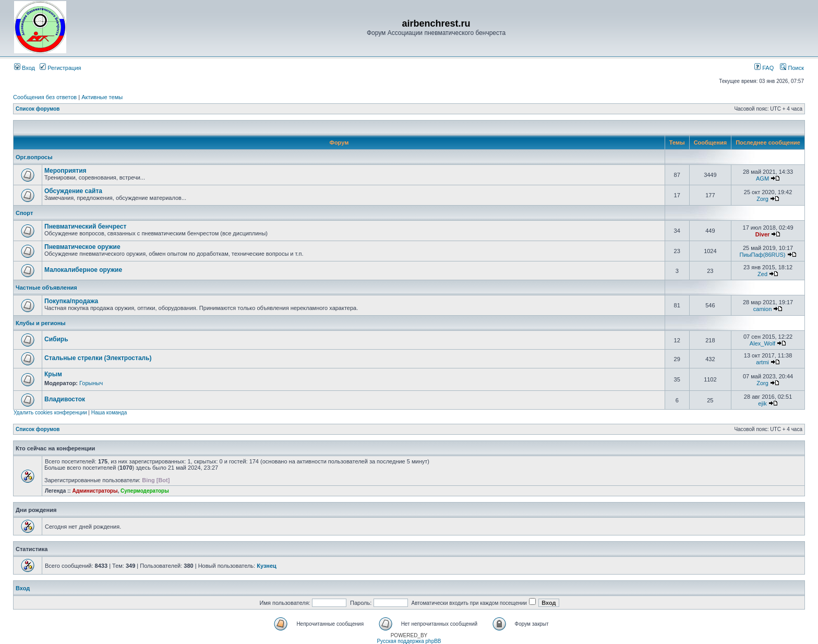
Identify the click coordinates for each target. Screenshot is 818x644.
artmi (762, 362)
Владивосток (65, 399)
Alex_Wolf (762, 343)
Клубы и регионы (41, 323)
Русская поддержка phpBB (409, 641)
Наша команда (109, 413)
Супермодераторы (145, 491)
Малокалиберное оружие (83, 270)
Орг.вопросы (34, 157)
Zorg (762, 199)
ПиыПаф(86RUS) (763, 255)
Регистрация (60, 68)
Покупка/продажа (71, 301)
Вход (25, 68)
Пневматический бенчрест (85, 226)
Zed (762, 274)
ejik (762, 403)
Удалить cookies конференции (50, 413)
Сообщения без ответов (45, 97)
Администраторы (95, 491)
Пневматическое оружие (82, 247)
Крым (53, 374)
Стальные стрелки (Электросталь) (98, 358)
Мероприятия (65, 171)
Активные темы (102, 97)
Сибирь (56, 339)
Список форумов (38, 109)
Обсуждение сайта (73, 191)
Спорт (24, 213)
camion (762, 309)
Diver (763, 234)
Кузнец (267, 566)
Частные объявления (46, 288)
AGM (762, 178)
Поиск (792, 68)
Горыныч (91, 383)
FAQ (764, 68)
